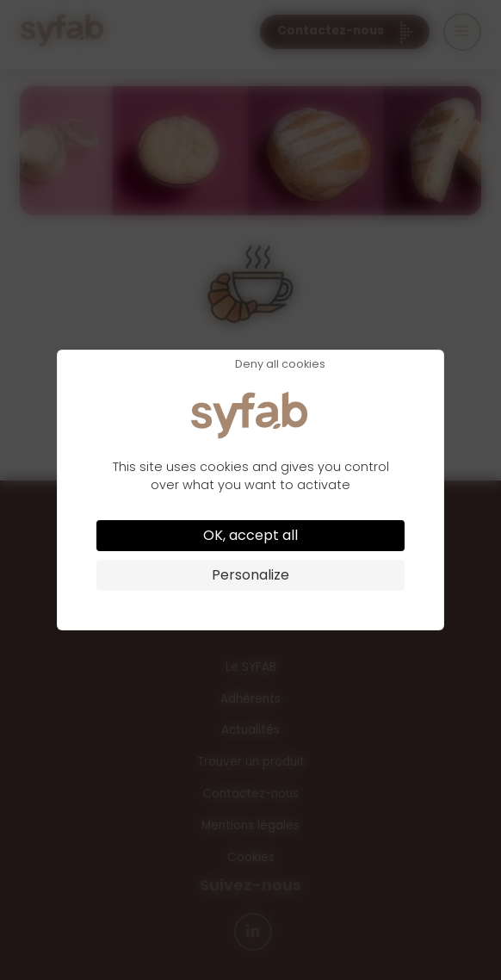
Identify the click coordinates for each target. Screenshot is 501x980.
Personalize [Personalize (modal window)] (251, 575)
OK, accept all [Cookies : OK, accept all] (251, 535)
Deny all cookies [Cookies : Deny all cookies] (280, 365)
